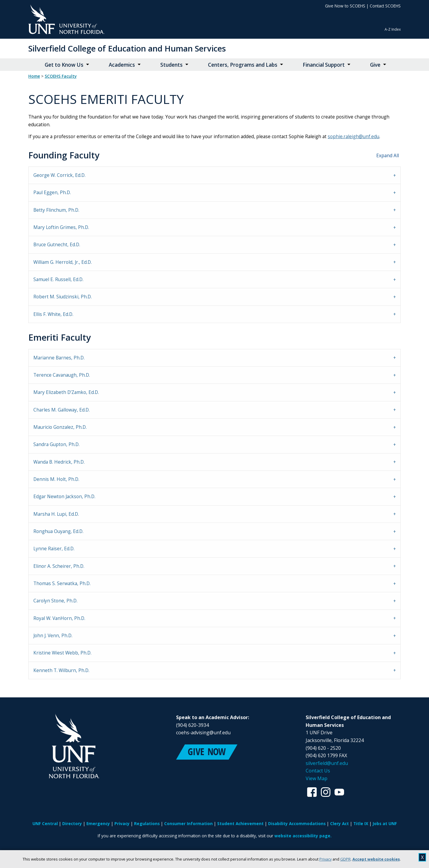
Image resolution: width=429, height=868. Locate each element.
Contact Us (318, 771)
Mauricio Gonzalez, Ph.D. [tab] (60, 427)
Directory (72, 823)
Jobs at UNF (385, 823)
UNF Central (45, 823)
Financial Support (324, 65)
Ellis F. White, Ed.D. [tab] (53, 314)
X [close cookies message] (422, 857)
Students (171, 65)
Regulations (147, 823)
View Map (317, 778)
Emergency (98, 823)
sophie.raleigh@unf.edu (353, 137)
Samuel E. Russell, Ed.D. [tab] (58, 279)
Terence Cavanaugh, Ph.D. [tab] (62, 375)
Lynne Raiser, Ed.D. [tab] (54, 549)
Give (375, 65)
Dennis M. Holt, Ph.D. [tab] (56, 479)
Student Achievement (240, 823)
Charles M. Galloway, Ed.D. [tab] (62, 410)
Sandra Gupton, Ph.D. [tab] (56, 444)
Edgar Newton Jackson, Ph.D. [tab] (64, 497)
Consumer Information (188, 823)
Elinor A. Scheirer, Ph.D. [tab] (59, 566)
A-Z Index (393, 29)
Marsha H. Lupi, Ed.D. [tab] (56, 514)
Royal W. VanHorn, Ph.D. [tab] (59, 618)
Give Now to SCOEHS (345, 6)
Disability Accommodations (297, 823)
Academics (122, 65)
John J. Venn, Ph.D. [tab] (53, 636)
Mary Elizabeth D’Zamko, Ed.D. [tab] (66, 392)
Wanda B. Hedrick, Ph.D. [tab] (59, 462)
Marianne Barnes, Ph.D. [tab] (59, 358)
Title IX (361, 823)
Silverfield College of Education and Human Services (127, 48)
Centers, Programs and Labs (243, 65)
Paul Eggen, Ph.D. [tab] (52, 193)
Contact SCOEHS (385, 6)
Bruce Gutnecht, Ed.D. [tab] (57, 245)
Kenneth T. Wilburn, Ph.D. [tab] (61, 670)
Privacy (325, 859)
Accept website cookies (376, 859)
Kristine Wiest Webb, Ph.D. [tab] (62, 653)
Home (34, 76)
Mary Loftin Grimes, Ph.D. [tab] (61, 227)
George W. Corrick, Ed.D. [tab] (59, 175)
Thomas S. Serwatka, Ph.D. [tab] (62, 583)
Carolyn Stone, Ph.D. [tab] (55, 601)
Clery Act (339, 823)
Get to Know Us (64, 65)
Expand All (388, 156)
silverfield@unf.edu (327, 763)
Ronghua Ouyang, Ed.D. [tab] (58, 531)
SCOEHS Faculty (61, 76)
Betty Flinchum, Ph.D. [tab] (56, 210)
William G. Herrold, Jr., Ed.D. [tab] (63, 262)
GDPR (345, 859)
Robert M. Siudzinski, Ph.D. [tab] (63, 297)
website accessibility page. (303, 836)
